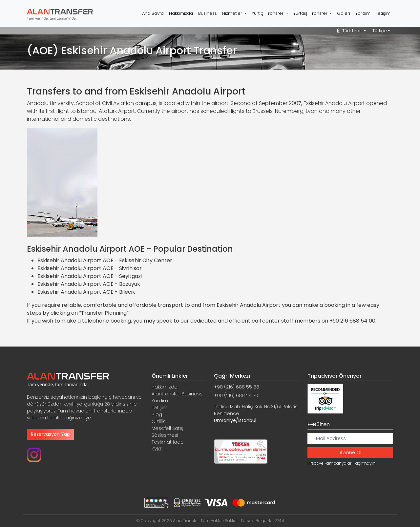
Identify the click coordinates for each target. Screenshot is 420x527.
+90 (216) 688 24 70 (236, 395)
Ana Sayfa (153, 13)
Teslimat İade (168, 442)
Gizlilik (158, 421)
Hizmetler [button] (233, 13)
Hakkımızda (181, 13)
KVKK (157, 449)
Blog (157, 414)
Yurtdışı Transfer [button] (311, 13)
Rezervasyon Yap (50, 434)
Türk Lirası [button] (350, 31)
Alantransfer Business (177, 394)
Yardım (363, 13)
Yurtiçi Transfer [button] (268, 13)
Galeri (344, 13)
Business (208, 13)
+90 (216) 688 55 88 (237, 387)
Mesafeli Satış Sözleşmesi (167, 432)
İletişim (383, 13)
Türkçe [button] (380, 31)
